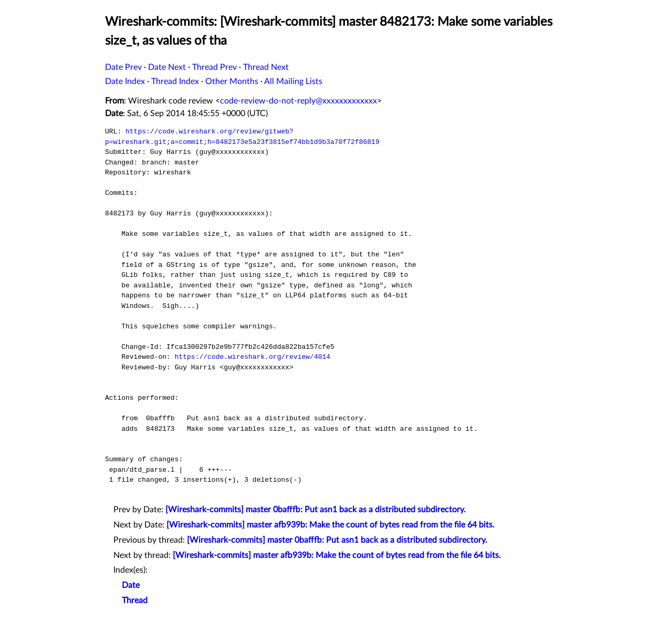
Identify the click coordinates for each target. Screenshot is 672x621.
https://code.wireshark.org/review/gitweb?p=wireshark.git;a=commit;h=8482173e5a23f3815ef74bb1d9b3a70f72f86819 (242, 137)
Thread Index (175, 81)
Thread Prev (214, 67)
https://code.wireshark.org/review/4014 (253, 357)
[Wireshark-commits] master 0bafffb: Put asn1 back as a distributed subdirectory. (316, 510)
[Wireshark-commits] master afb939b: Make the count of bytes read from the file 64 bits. (330, 525)
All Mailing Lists (293, 81)
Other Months (232, 81)
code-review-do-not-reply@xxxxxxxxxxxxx (298, 101)
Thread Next (266, 67)
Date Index (125, 81)
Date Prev (123, 67)
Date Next (167, 67)
